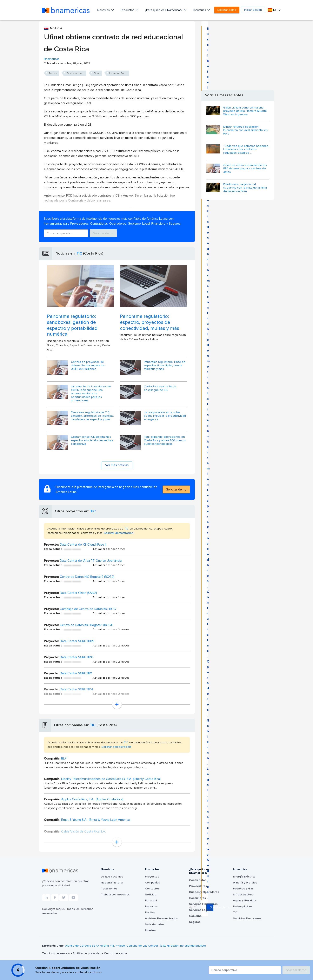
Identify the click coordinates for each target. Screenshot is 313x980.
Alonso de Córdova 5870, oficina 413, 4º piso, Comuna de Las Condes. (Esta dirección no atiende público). (136, 946)
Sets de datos (155, 925)
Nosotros (104, 10)
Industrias (200, 10)
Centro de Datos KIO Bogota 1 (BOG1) (86, 625)
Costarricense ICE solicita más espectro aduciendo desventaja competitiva (92, 440)
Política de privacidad (87, 953)
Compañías (152, 883)
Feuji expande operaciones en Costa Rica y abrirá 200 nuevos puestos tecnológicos (165, 440)
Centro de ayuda (115, 953)
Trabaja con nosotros (115, 895)
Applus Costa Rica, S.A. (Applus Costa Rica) (92, 799)
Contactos (152, 889)
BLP (64, 758)
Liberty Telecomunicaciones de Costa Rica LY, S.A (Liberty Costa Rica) (111, 779)
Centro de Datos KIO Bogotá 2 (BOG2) (87, 577)
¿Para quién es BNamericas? (164, 10)
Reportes (151, 907)
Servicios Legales (201, 910)
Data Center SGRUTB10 (76, 657)
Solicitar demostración (119, 533)
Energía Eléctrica (244, 877)
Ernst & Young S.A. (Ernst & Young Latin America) (96, 820)
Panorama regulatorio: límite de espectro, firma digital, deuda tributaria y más (165, 366)
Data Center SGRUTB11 (76, 673)
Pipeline (150, 930)
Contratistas (198, 880)
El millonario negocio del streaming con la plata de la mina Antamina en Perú (245, 188)
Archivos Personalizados (161, 919)
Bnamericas (52, 59)
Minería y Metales (245, 883)
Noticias (150, 895)
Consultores (197, 898)
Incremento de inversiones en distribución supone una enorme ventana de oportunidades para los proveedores (91, 393)
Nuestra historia (112, 883)
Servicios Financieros (203, 904)
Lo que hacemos (112, 877)
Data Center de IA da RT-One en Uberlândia (91, 561)
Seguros (195, 922)
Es (272, 10)
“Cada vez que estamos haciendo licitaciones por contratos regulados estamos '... (246, 150)
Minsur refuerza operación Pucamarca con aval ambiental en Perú (245, 130)
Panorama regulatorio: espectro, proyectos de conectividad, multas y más (150, 322)
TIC (79, 254)
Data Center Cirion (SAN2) (78, 593)
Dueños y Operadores (204, 892)
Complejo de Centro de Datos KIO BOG (88, 609)
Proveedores (198, 886)
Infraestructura (243, 895)
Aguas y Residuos (245, 901)
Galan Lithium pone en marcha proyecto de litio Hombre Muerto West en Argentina (245, 111)
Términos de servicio (56, 953)
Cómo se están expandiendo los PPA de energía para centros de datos (245, 169)
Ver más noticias (117, 465)
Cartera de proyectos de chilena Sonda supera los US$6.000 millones (88, 366)
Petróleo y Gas (243, 889)
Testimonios (109, 889)
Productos (128, 10)
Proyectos (152, 877)
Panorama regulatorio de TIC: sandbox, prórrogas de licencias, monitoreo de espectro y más (92, 416)
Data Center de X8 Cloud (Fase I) (83, 545)
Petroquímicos (243, 907)
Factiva (150, 913)
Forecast (151, 901)
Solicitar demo (227, 10)
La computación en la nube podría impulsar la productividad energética (165, 416)
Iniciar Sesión (253, 10)
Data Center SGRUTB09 (77, 641)
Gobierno (195, 916)
